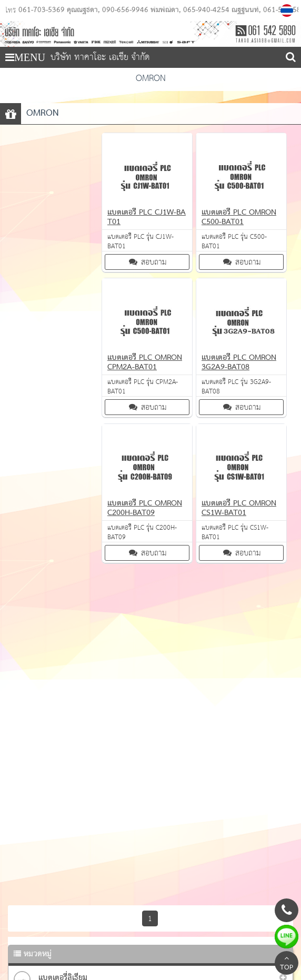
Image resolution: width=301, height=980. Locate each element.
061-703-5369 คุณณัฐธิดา (58, 11)
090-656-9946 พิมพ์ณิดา (141, 11)
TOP (287, 964)
